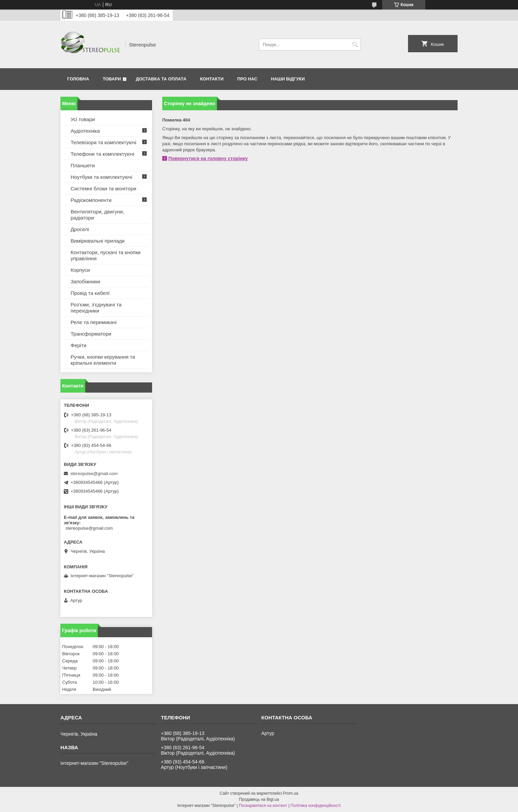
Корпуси (80, 270)
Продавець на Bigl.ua (259, 799)
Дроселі (80, 229)
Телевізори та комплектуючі (104, 142)
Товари (112, 79)
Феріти (79, 345)
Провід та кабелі (90, 293)
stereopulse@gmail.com (94, 474)
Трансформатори (91, 334)
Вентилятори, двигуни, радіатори (97, 215)
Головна (78, 79)
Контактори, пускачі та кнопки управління (106, 255)
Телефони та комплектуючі (103, 154)
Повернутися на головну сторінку (208, 158)
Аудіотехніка (85, 131)
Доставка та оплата (161, 79)
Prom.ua (291, 793)
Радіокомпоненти (91, 200)
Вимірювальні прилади (98, 241)
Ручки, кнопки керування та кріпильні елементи (103, 360)
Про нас (247, 79)
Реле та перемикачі (94, 322)
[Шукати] (355, 45)
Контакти (212, 79)
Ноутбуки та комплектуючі (101, 177)
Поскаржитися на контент (263, 806)
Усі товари (83, 119)
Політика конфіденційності (316, 806)
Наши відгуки (288, 79)
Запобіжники (85, 281)
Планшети (83, 165)
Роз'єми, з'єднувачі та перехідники (96, 308)
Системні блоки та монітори (103, 188)
